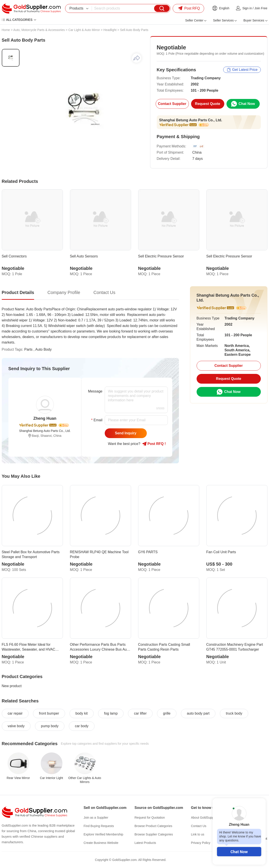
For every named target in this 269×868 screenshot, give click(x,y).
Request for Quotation (150, 818)
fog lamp (111, 713)
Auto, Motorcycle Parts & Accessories (39, 30)
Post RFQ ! (154, 444)
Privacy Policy (201, 843)
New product (12, 686)
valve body (16, 726)
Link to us (198, 834)
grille (167, 713)
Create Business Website (101, 843)
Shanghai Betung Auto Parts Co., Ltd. (191, 120)
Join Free (261, 8)
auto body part (198, 713)
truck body (234, 713)
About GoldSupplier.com (208, 818)
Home (6, 30)
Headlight (110, 30)
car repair (15, 713)
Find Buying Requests (99, 826)
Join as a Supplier (96, 818)
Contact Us (199, 826)
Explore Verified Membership (104, 834)
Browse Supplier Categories (154, 834)
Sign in (247, 8)
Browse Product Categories (153, 826)
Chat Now (239, 852)
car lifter (140, 713)
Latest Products (145, 843)
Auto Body (43, 349)
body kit (82, 713)
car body (82, 726)
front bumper (49, 713)
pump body (50, 726)
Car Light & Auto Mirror (84, 30)
